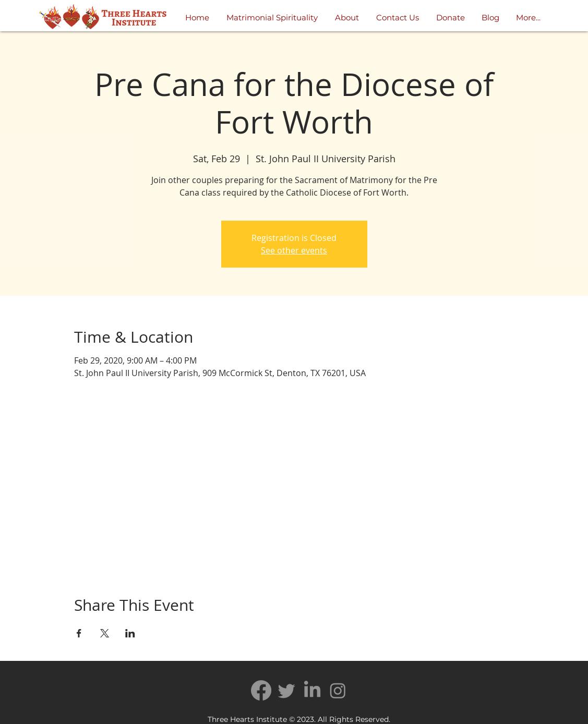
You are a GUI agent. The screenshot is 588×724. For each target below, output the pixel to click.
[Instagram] (338, 690)
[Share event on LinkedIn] (130, 633)
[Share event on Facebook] (79, 633)
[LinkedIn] (312, 690)
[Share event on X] (105, 633)
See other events (294, 250)
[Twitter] (287, 690)
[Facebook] (261, 690)
